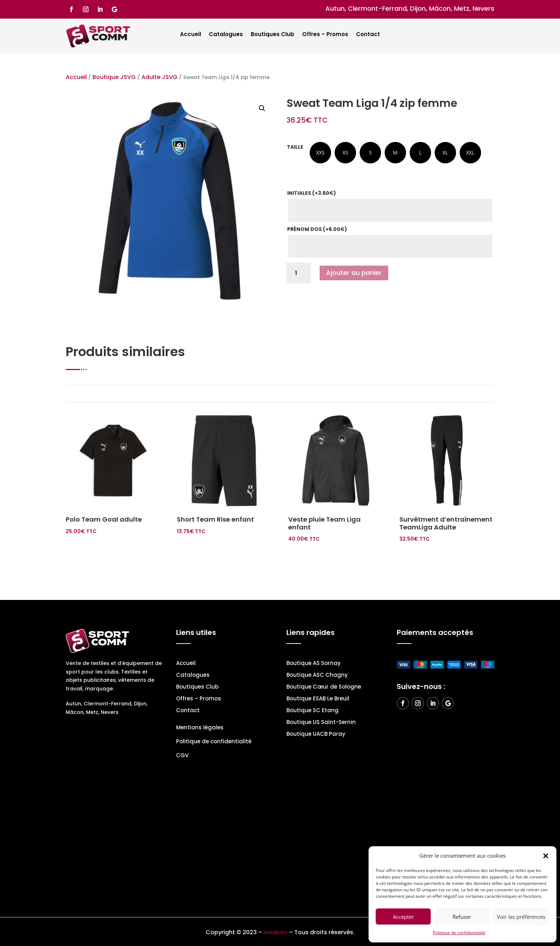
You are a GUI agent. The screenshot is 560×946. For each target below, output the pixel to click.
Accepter (403, 917)
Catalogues (226, 35)
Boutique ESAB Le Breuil (318, 699)
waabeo (276, 932)
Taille (295, 147)
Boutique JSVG (114, 77)
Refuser (462, 917)
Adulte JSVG (159, 77)
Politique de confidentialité (459, 933)
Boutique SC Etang (312, 711)
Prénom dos (317, 229)
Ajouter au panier (354, 273)
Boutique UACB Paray (316, 735)
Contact (368, 35)
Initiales (312, 193)
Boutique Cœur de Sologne (324, 687)
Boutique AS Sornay (314, 664)
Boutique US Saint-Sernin (321, 723)
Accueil (191, 35)
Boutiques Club (272, 35)
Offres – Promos (325, 35)
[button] (546, 856)
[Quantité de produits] (299, 273)
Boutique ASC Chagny (317, 676)
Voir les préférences (521, 917)
